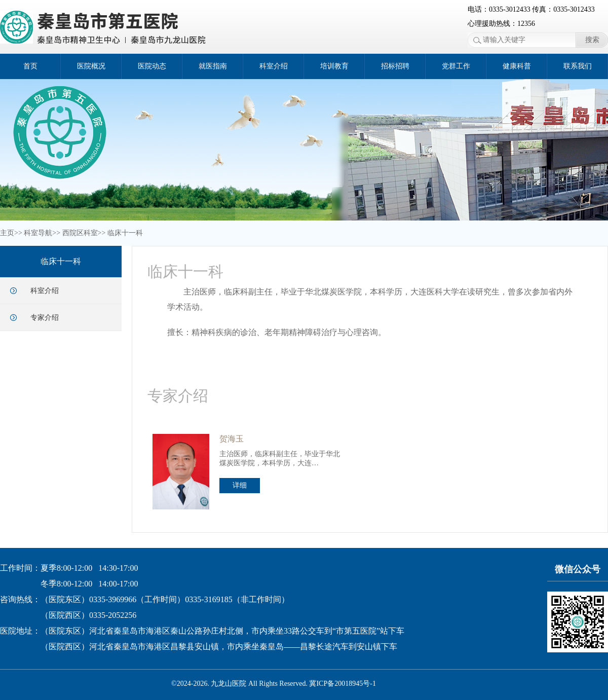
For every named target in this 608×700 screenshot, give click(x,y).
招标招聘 (395, 66)
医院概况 (91, 66)
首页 (30, 66)
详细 (240, 485)
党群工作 (456, 66)
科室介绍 (274, 66)
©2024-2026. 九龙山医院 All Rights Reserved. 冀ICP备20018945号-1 (274, 684)
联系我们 (578, 66)
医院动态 (152, 66)
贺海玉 (232, 439)
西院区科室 (80, 233)
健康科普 (517, 66)
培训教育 (334, 66)
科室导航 (38, 233)
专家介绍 (45, 318)
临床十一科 (125, 233)
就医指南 (213, 66)
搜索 (592, 40)
